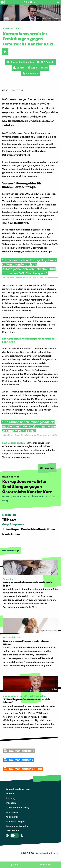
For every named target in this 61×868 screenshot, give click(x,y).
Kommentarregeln (15, 821)
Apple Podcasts (38, 68)
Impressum (12, 812)
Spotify (19, 68)
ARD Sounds (46, 62)
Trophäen (11, 803)
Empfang (10, 798)
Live (16, 865)
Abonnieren (31, 73)
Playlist (46, 865)
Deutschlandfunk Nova (18, 789)
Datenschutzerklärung (18, 807)
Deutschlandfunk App (20, 62)
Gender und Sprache (17, 826)
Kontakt (10, 794)
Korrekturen (12, 817)
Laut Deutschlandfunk (14, 443)
